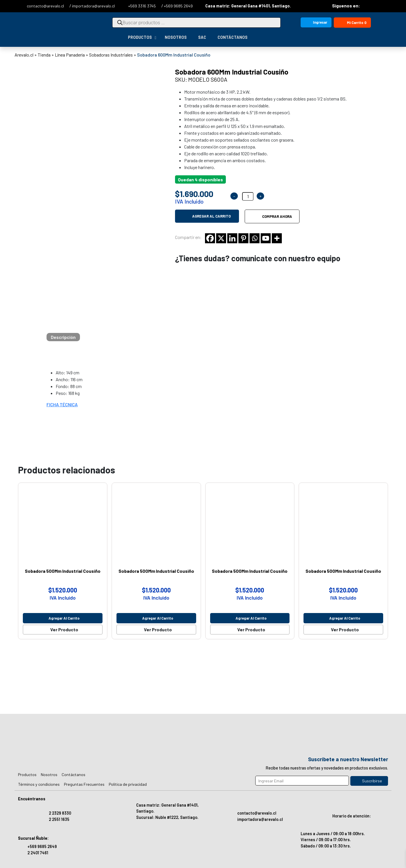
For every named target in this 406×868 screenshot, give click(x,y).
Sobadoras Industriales (111, 55)
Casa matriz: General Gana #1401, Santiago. (244, 6)
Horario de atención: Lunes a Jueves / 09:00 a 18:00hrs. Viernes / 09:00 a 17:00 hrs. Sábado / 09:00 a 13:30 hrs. (336, 825)
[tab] (63, 337)
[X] (221, 238)
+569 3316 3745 (142, 6)
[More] (277, 238)
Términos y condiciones (39, 784)
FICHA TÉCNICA (62, 404)
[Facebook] (210, 238)
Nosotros (49, 774)
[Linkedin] (232, 238)
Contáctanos (74, 774)
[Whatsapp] (255, 238)
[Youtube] (266, 238)
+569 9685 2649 (178, 6)
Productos (27, 774)
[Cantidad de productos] (248, 196)
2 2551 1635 (59, 819)
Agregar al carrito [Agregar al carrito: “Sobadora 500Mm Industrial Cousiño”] (64, 618)
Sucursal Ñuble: (33, 838)
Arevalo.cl (24, 55)
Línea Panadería (70, 55)
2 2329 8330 (60, 813)
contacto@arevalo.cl (46, 6)
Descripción (63, 337)
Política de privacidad (128, 784)
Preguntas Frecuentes (84, 784)
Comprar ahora (277, 216)
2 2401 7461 (38, 853)
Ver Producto (64, 629)
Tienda (44, 55)
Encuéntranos (32, 799)
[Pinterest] (243, 238)
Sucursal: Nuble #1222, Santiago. (167, 817)
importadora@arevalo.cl (93, 6)
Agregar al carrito (211, 216)
